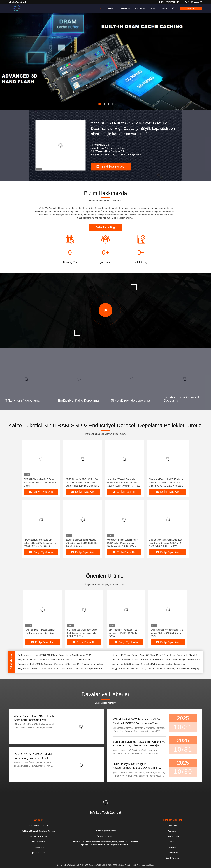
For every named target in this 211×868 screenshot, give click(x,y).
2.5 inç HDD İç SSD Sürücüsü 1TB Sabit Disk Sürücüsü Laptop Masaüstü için (149, 664)
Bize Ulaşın (140, 8)
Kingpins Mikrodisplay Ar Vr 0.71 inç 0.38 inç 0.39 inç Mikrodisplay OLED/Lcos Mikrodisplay (156, 668)
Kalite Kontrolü (173, 836)
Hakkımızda (125, 8)
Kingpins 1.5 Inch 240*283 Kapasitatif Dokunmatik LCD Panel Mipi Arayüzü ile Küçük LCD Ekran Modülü (62, 664)
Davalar (173, 847)
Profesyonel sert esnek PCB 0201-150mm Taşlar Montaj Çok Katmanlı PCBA (55, 655)
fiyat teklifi (191, 8)
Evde (101, 8)
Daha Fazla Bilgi (105, 227)
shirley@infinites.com (169, 2)
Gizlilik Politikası (173, 858)
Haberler (173, 842)
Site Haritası (173, 853)
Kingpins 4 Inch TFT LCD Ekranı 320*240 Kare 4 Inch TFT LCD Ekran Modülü (55, 660)
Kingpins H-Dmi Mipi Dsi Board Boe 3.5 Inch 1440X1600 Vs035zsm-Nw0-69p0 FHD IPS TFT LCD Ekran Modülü (62, 668)
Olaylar (153, 8)
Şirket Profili (173, 826)
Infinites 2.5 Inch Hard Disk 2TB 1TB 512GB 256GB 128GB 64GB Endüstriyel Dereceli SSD (156, 660)
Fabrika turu (173, 831)
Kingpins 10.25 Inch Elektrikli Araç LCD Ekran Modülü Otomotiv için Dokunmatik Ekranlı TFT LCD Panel (156, 655)
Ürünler (111, 8)
